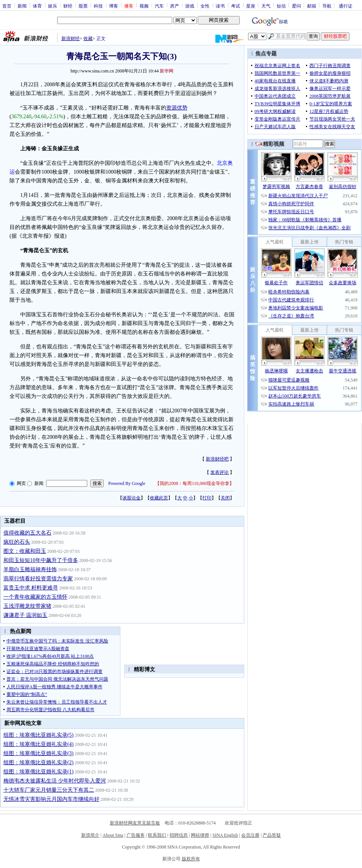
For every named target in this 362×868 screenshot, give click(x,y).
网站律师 (200, 835)
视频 (144, 6)
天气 (266, 6)
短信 (281, 6)
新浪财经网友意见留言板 (135, 823)
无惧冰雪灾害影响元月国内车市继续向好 (51, 799)
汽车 (159, 6)
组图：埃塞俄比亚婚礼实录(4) (38, 744)
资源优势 (177, 108)
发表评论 (219, 472)
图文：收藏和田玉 (25, 551)
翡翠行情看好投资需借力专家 (38, 579)
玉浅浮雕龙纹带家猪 (27, 606)
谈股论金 (131, 498)
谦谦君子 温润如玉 (26, 615)
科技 (98, 6)
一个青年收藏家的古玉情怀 (35, 597)
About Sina (113, 835)
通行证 (346, 6)
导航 (327, 6)
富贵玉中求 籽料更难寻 (31, 588)
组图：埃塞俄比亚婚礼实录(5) (38, 735)
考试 (235, 6)
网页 (21, 483)
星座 (251, 6)
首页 (7, 6)
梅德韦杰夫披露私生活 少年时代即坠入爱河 (55, 781)
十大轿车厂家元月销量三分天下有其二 (49, 790)
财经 (68, 6)
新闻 (22, 6)
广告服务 (136, 835)
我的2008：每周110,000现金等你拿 (195, 483)
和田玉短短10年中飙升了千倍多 (41, 560)
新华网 (167, 71)
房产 (175, 6)
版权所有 (191, 859)
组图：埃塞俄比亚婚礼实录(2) (38, 763)
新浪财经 (70, 39)
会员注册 (250, 835)
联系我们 (157, 835)
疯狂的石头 (17, 542)
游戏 (190, 6)
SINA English (225, 835)
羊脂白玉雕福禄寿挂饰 (30, 569)
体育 (37, 6)
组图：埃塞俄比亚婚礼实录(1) (38, 772)
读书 (220, 6)
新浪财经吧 (217, 459)
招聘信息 (179, 835)
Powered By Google (127, 483)
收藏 (88, 39)
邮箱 (312, 6)
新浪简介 (90, 835)
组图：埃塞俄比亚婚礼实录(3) (38, 753)
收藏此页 (159, 498)
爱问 (296, 6)
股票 (83, 6)
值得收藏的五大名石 (27, 533)
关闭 (225, 498)
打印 (207, 498)
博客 (114, 6)
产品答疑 (272, 835)
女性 (205, 6)
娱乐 (53, 6)
